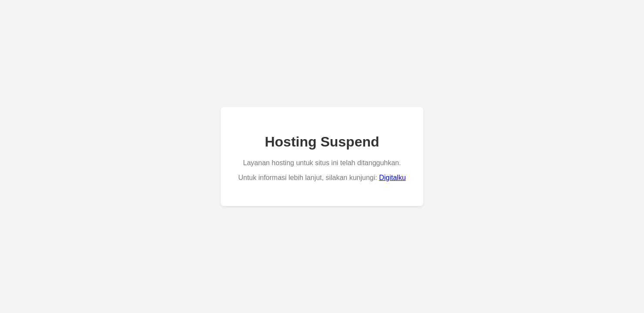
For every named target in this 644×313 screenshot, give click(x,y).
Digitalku (392, 178)
